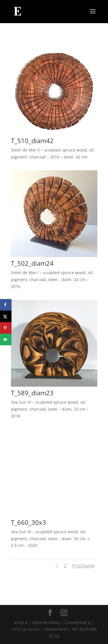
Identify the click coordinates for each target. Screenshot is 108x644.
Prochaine (83, 566)
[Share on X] (6, 316)
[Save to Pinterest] (6, 328)
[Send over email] (6, 339)
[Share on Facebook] (6, 305)
